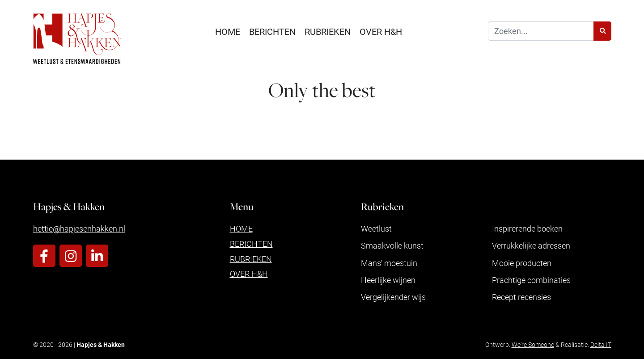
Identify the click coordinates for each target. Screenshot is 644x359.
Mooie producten (522, 263)
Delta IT (601, 344)
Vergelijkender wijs (393, 297)
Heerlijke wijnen (388, 280)
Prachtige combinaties (531, 280)
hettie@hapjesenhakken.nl (79, 228)
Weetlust (376, 228)
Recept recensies (521, 297)
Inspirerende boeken (527, 228)
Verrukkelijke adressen (531, 245)
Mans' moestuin (389, 263)
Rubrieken (328, 31)
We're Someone (533, 344)
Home (228, 31)
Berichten (272, 31)
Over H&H (381, 31)
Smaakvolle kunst (392, 245)
